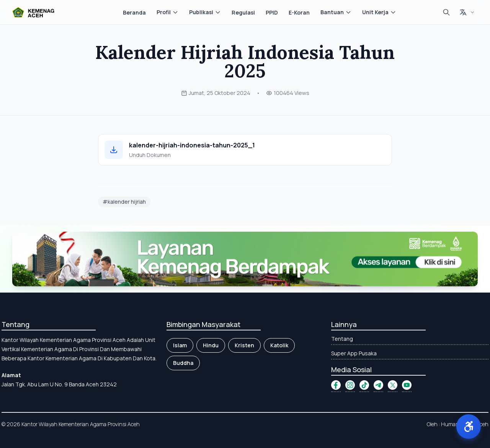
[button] (469, 427)
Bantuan (336, 12)
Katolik (279, 345)
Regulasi (243, 12)
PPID (272, 12)
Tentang (342, 339)
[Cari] (446, 12)
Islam (180, 345)
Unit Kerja (379, 12)
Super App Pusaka (354, 353)
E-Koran (299, 12)
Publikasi (205, 12)
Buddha (183, 363)
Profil (167, 12)
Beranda (134, 12)
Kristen (244, 345)
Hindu (211, 345)
